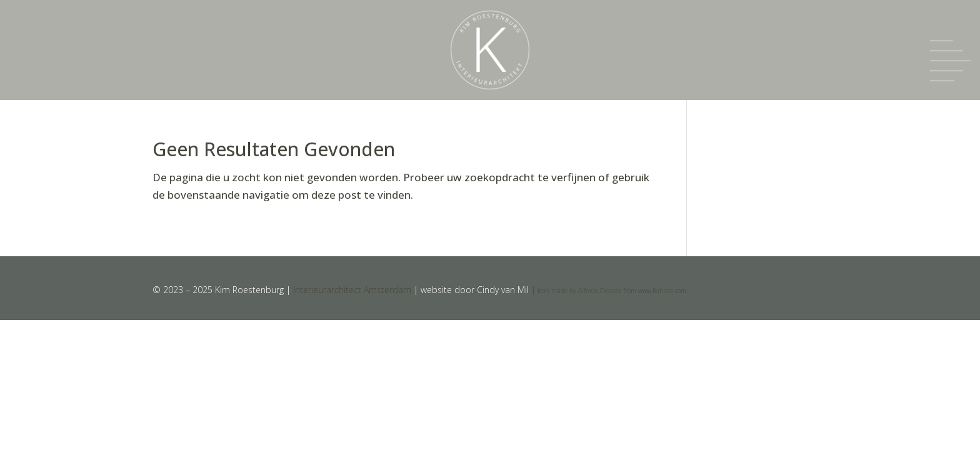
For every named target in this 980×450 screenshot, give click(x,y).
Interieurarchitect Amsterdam (352, 290)
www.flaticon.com (662, 291)
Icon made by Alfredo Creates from (587, 291)
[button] (950, 61)
